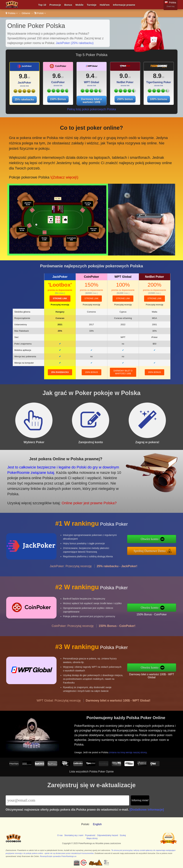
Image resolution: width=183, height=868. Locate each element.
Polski (40, 13)
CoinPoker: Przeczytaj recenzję (73, 628)
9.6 (57, 76)
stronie (60, 298)
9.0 (124, 76)
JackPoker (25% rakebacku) (75, 43)
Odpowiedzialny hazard (108, 835)
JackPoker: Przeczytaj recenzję (71, 568)
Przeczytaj (60, 305)
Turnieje (92, 5)
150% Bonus (58, 99)
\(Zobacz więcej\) (64, 176)
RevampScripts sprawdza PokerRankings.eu (58, 856)
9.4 (90, 76)
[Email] (68, 800)
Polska (12, 13)
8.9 (157, 76)
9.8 (23, 76)
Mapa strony (92, 838)
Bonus (68, 5)
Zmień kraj (171, 6)
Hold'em (105, 5)
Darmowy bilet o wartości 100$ (92, 101)
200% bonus (125, 99)
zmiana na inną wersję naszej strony (129, 752)
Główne (26, 13)
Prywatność (90, 835)
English (97, 824)
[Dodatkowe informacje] (147, 810)
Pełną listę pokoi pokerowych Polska (91, 109)
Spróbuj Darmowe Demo (151, 551)
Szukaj (123, 835)
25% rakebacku (24, 99)
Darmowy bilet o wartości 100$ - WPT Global (153, 676)
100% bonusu (159, 99)
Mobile (80, 5)
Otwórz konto (151, 539)
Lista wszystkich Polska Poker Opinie (91, 772)
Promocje (55, 5)
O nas (60, 835)
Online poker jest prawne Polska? (87, 502)
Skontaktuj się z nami (74, 835)
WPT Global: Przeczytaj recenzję (59, 702)
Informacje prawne (124, 5)
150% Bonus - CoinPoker (153, 614)
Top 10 (42, 5)
